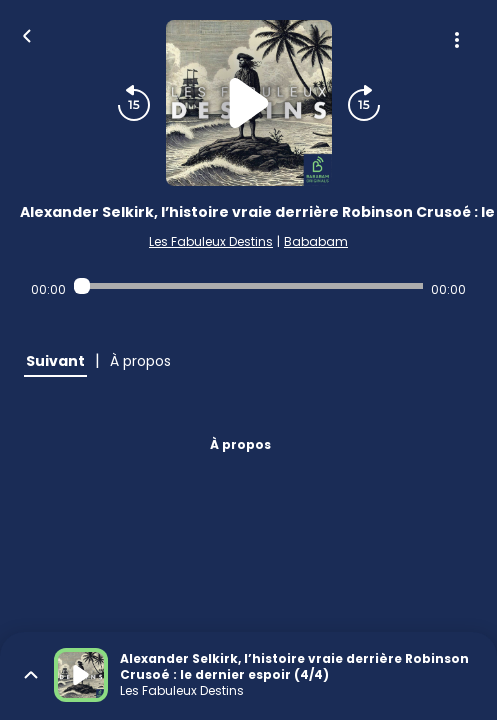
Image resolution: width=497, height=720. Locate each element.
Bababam (316, 241)
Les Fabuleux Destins (211, 241)
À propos (240, 444)
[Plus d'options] (457, 40)
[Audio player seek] (248, 286)
